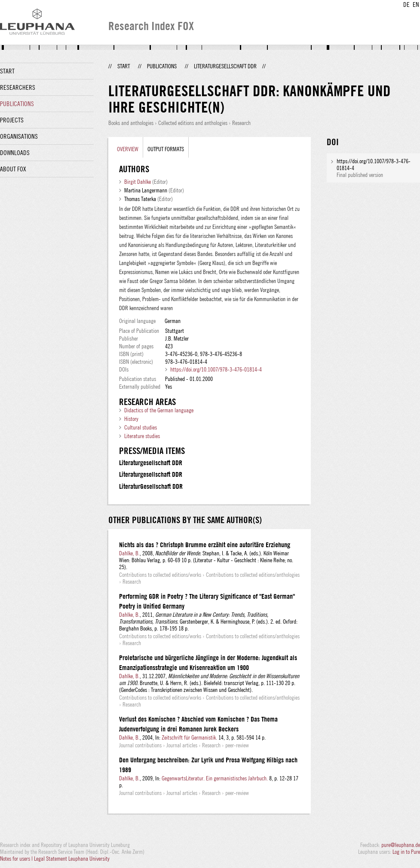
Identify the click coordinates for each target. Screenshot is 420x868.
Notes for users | (17, 859)
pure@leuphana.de (401, 845)
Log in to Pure (406, 852)
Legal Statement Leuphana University (72, 859)
